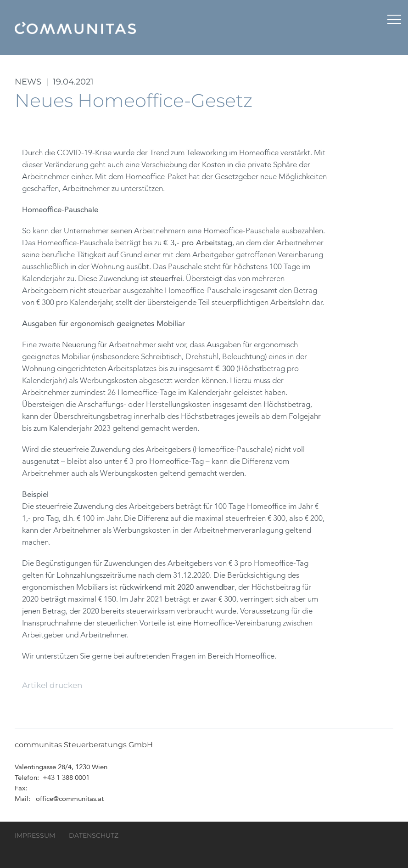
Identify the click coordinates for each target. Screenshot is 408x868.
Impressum (35, 835)
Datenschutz (94, 835)
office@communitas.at (70, 799)
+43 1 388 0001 (66, 778)
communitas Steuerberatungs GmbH (75, 28)
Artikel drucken (52, 685)
